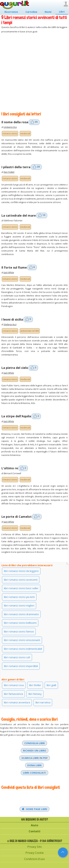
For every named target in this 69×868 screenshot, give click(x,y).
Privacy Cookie (35, 853)
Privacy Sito (34, 847)
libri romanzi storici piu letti (19, 597)
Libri (62, 12)
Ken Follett (9, 172)
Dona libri (34, 765)
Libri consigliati (34, 773)
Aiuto (34, 825)
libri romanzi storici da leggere (21, 571)
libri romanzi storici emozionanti (22, 640)
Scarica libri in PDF (35, 758)
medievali (25, 133)
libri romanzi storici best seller (21, 588)
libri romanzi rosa (14, 685)
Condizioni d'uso (34, 859)
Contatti (34, 831)
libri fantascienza (13, 694)
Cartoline (31, 12)
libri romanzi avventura (17, 702)
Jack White (9, 272)
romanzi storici (10, 133)
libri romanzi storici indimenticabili (23, 649)
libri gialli (51, 685)
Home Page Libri (34, 809)
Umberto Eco (10, 127)
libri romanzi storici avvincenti (21, 580)
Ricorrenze (11, 12)
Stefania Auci (10, 324)
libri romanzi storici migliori (19, 605)
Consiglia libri (35, 743)
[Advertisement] (34, 72)
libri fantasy (35, 694)
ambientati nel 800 (30, 331)
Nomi (48, 12)
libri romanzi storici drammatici (21, 614)
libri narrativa (43, 702)
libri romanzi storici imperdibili (21, 666)
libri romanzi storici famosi (19, 631)
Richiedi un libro (35, 750)
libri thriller (35, 685)
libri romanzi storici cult (17, 657)
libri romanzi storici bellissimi (20, 623)
